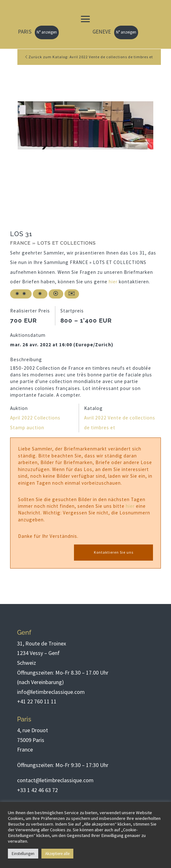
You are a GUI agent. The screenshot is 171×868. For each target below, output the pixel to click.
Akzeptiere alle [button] (57, 854)
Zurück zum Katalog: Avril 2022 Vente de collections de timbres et (89, 57)
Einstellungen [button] (23, 854)
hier (113, 282)
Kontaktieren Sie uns (114, 552)
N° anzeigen (47, 32)
